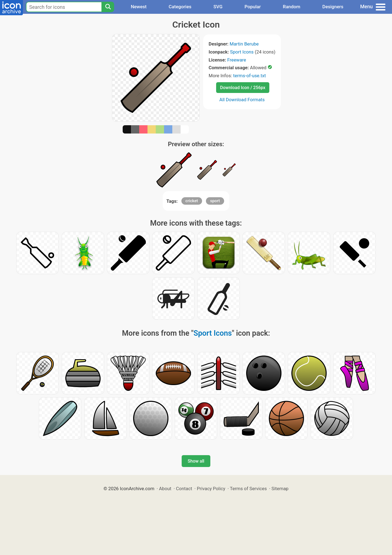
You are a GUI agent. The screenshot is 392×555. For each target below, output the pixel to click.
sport (215, 201)
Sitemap (280, 489)
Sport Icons (242, 52)
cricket (192, 201)
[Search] (108, 7)
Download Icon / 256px (243, 88)
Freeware (237, 60)
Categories (180, 7)
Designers (333, 7)
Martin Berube (244, 44)
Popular (253, 7)
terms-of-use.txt (250, 76)
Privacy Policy (211, 489)
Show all (196, 461)
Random (292, 7)
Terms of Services (248, 489)
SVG (218, 7)
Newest (139, 7)
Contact (184, 489)
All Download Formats (242, 100)
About (165, 489)
